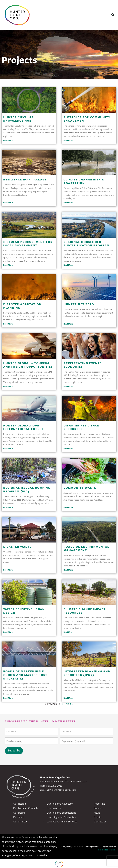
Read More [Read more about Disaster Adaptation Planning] (8, 324)
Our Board (19, 812)
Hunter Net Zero (79, 304)
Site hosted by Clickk (107, 849)
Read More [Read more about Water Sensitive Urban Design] (8, 632)
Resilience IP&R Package (25, 179)
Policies (98, 807)
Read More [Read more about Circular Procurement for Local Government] (8, 265)
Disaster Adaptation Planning (22, 306)
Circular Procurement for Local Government (28, 244)
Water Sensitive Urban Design (24, 611)
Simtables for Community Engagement (87, 119)
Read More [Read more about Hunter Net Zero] (68, 324)
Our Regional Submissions (61, 812)
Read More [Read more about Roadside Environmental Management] (68, 570)
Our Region (20, 803)
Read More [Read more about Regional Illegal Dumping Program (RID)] (8, 507)
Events (98, 816)
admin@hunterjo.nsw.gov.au (61, 789)
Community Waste (80, 488)
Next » (70, 704)
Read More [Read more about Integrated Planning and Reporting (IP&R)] (68, 698)
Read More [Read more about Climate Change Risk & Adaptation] (68, 202)
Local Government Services (62, 821)
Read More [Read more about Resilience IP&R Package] (8, 202)
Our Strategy (20, 821)
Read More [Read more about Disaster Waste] (8, 570)
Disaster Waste (17, 547)
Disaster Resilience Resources (81, 427)
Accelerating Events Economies (83, 365)
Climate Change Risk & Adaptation (84, 181)
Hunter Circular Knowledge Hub (19, 119)
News (97, 812)
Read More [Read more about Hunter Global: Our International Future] (8, 449)
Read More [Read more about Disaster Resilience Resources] (68, 449)
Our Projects (54, 807)
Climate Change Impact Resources (85, 611)
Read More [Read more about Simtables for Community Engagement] (68, 140)
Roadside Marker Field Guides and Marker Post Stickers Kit (25, 675)
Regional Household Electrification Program (87, 244)
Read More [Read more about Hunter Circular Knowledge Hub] (8, 140)
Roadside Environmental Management (86, 548)
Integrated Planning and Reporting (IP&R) (87, 673)
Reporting (99, 803)
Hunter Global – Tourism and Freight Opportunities (28, 365)
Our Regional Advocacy (60, 803)
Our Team (19, 816)
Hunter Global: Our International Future (24, 427)
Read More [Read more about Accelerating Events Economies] (68, 386)
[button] (107, 15)
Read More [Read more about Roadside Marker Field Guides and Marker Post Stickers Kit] (8, 698)
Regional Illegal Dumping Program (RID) (27, 489)
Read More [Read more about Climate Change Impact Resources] (68, 632)
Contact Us (100, 821)
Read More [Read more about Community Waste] (68, 507)
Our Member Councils (26, 807)
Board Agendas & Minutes (61, 816)
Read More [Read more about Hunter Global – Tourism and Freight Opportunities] (8, 386)
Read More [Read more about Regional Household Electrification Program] (68, 265)
